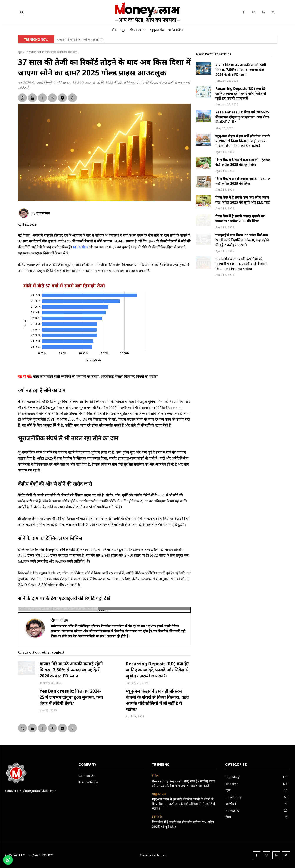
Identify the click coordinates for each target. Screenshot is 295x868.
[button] (22, 12)
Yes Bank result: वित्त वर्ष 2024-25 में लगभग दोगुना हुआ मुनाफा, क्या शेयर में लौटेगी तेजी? (71, 697)
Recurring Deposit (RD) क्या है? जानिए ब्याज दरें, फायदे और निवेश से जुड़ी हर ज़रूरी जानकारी (157, 670)
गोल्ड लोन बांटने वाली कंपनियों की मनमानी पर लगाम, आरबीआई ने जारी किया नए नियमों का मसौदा (241, 264)
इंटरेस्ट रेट (157, 817)
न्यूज (20, 52)
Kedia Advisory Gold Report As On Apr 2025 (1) (58, 608)
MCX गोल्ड (81, 247)
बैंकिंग (155, 776)
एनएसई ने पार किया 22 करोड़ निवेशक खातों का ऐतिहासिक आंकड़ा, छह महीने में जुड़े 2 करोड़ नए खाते (242, 240)
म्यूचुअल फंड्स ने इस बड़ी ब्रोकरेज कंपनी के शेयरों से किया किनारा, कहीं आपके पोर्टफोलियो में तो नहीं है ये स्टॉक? (157, 700)
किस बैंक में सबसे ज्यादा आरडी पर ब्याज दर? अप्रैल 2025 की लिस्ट (243, 181)
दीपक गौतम (43, 213)
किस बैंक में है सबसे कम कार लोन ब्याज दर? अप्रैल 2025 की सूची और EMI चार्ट (243, 200)
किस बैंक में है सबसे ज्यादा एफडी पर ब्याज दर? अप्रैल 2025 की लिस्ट (240, 219)
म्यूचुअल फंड (159, 794)
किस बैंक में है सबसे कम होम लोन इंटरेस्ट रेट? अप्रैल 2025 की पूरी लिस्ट (243, 162)
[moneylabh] (147, 12)
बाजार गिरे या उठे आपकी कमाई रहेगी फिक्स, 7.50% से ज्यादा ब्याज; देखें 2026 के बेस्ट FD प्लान (71, 670)
